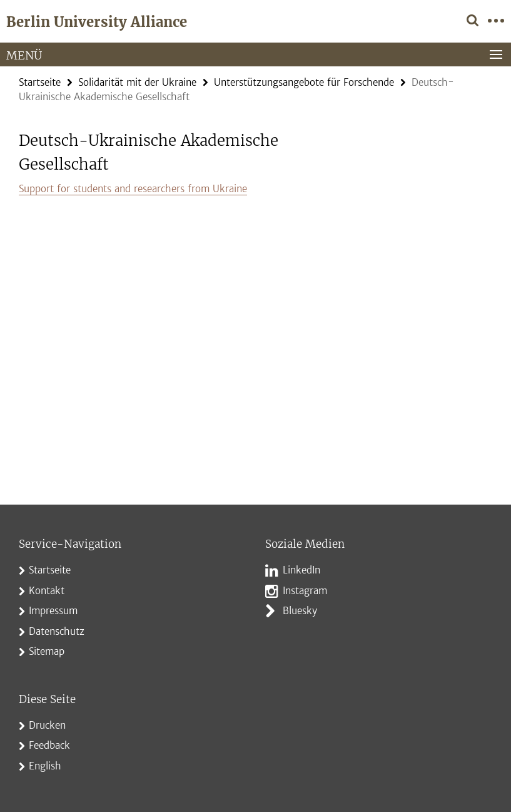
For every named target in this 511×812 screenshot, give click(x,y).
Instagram (305, 591)
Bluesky (300, 611)
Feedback (49, 745)
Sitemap (47, 651)
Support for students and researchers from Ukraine (133, 189)
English (45, 766)
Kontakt (47, 591)
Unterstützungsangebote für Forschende (304, 82)
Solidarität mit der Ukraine (137, 82)
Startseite (40, 82)
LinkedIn (301, 570)
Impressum (53, 611)
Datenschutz (57, 631)
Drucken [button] (47, 725)
